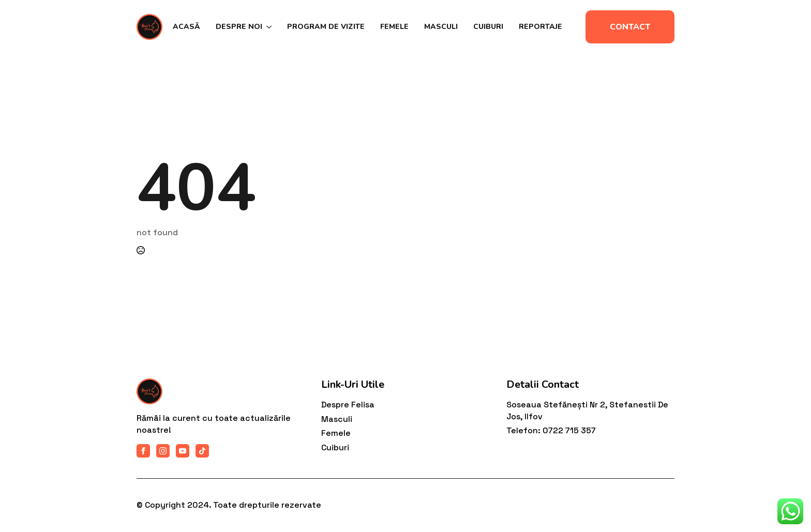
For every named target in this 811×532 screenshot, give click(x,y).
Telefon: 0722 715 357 (551, 430)
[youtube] (183, 451)
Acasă (186, 27)
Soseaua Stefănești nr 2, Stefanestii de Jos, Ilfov (587, 410)
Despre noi (239, 27)
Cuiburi (488, 27)
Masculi (441, 27)
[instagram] (163, 451)
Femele (394, 27)
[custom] (202, 451)
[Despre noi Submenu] (267, 27)
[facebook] (143, 451)
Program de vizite (326, 27)
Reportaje (540, 27)
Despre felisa (348, 405)
